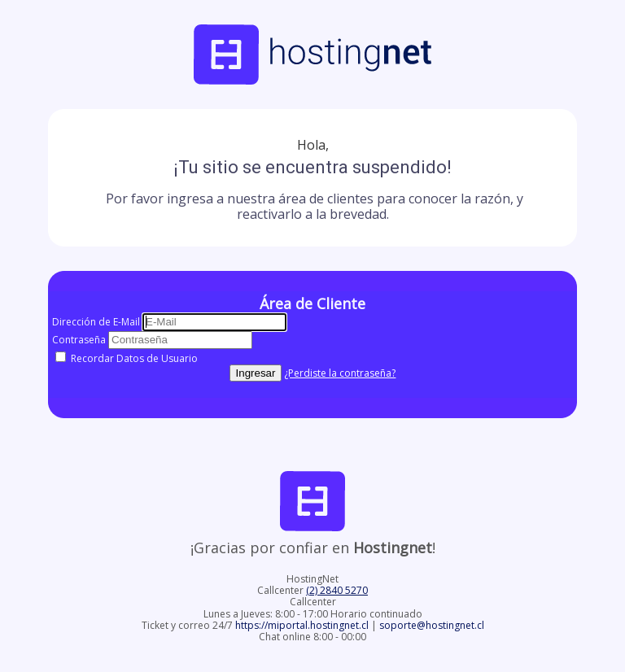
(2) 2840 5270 (337, 590)
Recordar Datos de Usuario (127, 358)
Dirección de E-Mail (96, 322)
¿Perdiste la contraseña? (340, 373)
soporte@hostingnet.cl (432, 625)
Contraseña (79, 340)
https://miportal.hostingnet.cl (303, 625)
